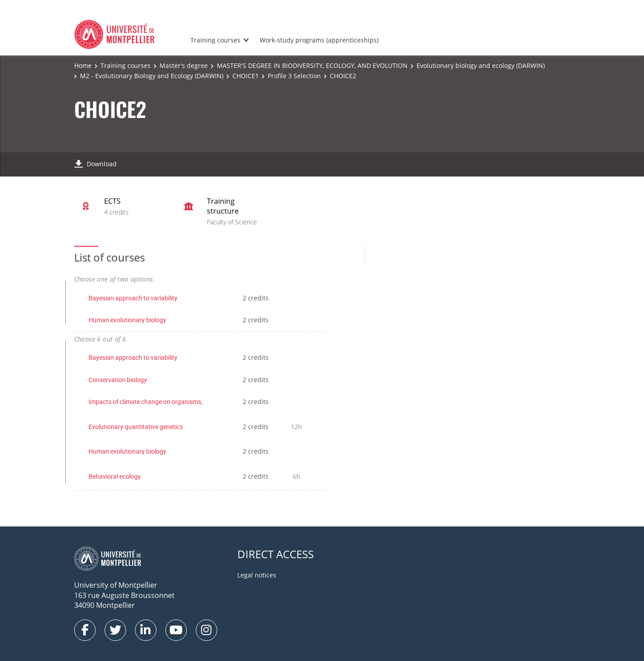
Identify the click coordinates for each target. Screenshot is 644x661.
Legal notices (257, 575)
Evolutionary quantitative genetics (136, 427)
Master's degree (184, 65)
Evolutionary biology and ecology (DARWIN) (481, 65)
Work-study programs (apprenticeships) (319, 40)
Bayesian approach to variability (133, 298)
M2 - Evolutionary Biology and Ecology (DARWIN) (152, 76)
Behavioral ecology (115, 476)
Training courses (215, 40)
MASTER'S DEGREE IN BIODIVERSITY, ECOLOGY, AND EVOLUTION (312, 65)
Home (83, 65)
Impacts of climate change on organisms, (145, 402)
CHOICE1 (246, 76)
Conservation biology (118, 380)
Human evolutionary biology (127, 320)
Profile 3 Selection (294, 76)
